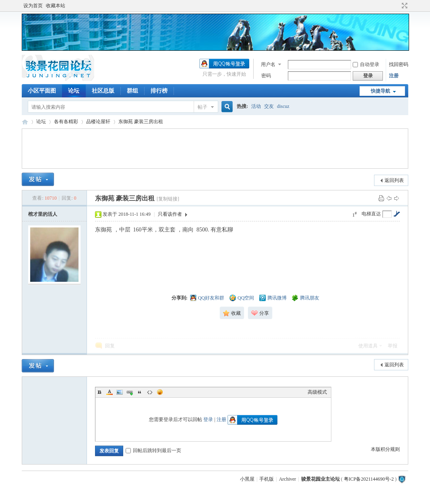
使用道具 (368, 346)
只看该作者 (170, 214)
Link (130, 392)
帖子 (203, 107)
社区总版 (103, 91)
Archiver (288, 479)
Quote (140, 392)
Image (120, 392)
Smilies (160, 392)
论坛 (74, 91)
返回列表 (394, 180)
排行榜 (159, 91)
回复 (110, 346)
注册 (394, 76)
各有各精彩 (66, 122)
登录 (208, 419)
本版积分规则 (385, 449)
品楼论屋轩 (98, 122)
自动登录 (366, 64)
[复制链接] (168, 199)
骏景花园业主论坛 (25, 122)
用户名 (268, 64)
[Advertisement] (215, 149)
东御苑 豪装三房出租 (141, 122)
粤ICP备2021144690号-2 (369, 479)
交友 (269, 106)
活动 (256, 106)
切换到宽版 (404, 6)
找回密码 (399, 64)
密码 (266, 76)
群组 (132, 91)
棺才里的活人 (43, 214)
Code (150, 392)
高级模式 (317, 392)
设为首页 (33, 6)
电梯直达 (371, 214)
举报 (393, 346)
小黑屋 (247, 479)
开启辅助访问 (397, 6)
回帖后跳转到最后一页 (153, 450)
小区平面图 (42, 91)
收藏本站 (56, 6)
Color (110, 392)
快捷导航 (380, 91)
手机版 (267, 479)
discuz (283, 106)
